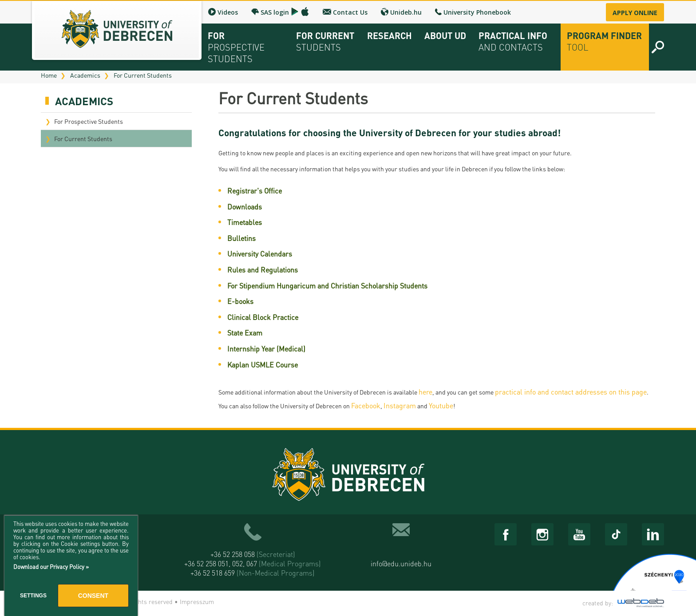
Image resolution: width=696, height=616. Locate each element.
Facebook (366, 405)
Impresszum (197, 601)
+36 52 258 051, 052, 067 (253, 563)
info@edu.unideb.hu (401, 563)
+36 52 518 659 (253, 573)
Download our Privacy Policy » (51, 567)
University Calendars (260, 254)
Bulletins (241, 238)
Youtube (441, 405)
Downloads (245, 207)
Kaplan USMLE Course (263, 365)
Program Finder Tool (604, 41)
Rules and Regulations (263, 270)
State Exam (245, 333)
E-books (240, 301)
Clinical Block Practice (263, 317)
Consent (93, 596)
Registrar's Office (255, 191)
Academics (85, 75)
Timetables (245, 222)
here (425, 392)
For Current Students (143, 75)
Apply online (635, 13)
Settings (33, 596)
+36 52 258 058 (253, 554)
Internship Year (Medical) (266, 349)
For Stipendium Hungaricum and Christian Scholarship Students (327, 286)
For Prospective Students (89, 121)
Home (49, 75)
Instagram (400, 405)
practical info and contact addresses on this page (571, 392)
